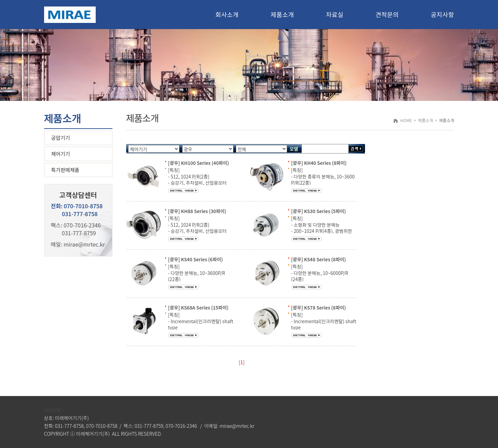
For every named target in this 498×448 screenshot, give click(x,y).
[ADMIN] (53, 410)
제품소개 (282, 14)
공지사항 (442, 14)
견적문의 (387, 14)
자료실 (335, 14)
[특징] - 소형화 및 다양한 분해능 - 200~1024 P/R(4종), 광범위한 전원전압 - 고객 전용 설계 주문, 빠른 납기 (322, 231)
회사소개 (227, 14)
